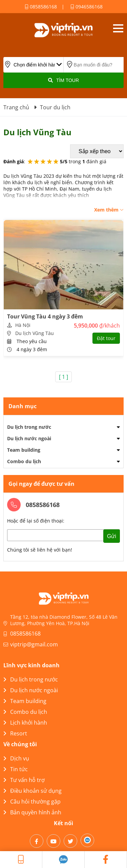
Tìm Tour (63, 80)
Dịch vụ (16, 758)
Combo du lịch (24, 461)
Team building (24, 450)
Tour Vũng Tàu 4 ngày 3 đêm (45, 316)
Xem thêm (109, 210)
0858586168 (41, 7)
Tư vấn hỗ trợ (24, 780)
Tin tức (16, 769)
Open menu (118, 28)
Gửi (112, 536)
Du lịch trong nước (29, 427)
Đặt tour (106, 338)
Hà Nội (23, 325)
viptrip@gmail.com (34, 644)
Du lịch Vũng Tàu (35, 333)
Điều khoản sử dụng (33, 791)
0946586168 (87, 7)
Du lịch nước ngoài (29, 438)
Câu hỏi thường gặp (32, 802)
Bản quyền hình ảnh (32, 812)
